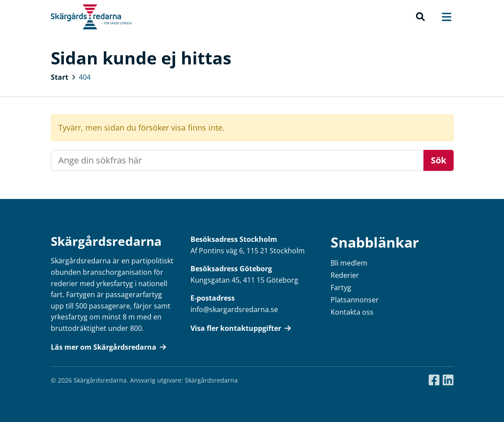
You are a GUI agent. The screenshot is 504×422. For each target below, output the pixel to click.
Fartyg (341, 287)
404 (85, 77)
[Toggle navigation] (442, 17)
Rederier (345, 275)
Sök (439, 160)
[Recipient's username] (237, 160)
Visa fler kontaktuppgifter (241, 328)
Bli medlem (349, 263)
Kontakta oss (352, 312)
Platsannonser (355, 300)
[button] (420, 17)
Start (60, 77)
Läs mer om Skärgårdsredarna (108, 347)
